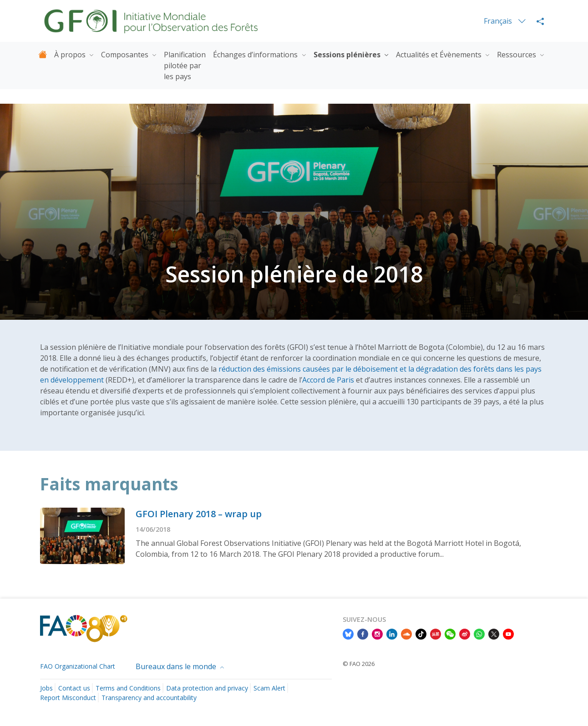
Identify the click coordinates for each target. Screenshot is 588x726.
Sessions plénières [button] (348, 55)
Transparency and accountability (149, 698)
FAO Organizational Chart (78, 666)
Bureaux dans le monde (177, 666)
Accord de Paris (328, 380)
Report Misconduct (68, 698)
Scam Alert (269, 688)
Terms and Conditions (128, 688)
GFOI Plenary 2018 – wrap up (199, 514)
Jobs (46, 688)
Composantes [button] (126, 55)
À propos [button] (71, 55)
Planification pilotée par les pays (185, 66)
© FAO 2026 (359, 664)
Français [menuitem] (499, 21)
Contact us (74, 688)
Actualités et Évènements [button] (440, 55)
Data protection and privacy (207, 688)
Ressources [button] (517, 55)
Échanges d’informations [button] (256, 55)
